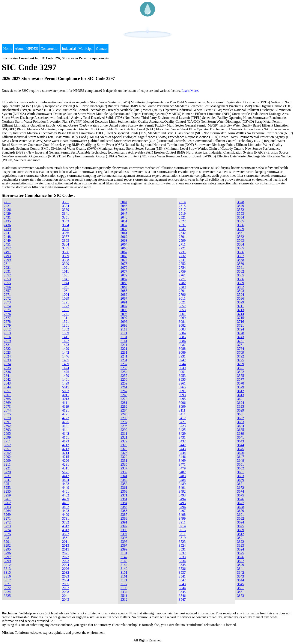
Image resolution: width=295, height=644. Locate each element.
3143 (124, 561)
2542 (182, 233)
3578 (241, 383)
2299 (124, 430)
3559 (241, 229)
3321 (7, 584)
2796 (182, 295)
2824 (7, 356)
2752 (182, 264)
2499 (7, 260)
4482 (66, 495)
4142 (66, 434)
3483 (182, 476)
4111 (65, 403)
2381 (124, 499)
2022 (66, 557)
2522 (182, 221)
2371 (124, 495)
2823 (7, 352)
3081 (182, 322)
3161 (124, 576)
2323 (124, 445)
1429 (66, 349)
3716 (241, 322)
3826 (241, 557)
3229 (7, 472)
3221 (7, 468)
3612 (241, 391)
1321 (66, 322)
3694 (241, 522)
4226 (66, 461)
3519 (182, 538)
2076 (124, 268)
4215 (66, 457)
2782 (182, 283)
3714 (241, 314)
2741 (182, 260)
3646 (241, 453)
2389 (124, 518)
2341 (124, 476)
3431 (182, 437)
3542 (182, 580)
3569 (241, 264)
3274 (7, 530)
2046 (124, 210)
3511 (182, 534)
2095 (124, 310)
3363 (66, 241)
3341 (66, 213)
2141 (124, 341)
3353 (66, 221)
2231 (124, 352)
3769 (241, 352)
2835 (7, 368)
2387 (124, 515)
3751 (241, 341)
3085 (182, 337)
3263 (7, 507)
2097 (124, 318)
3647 (241, 457)
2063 (124, 241)
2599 (182, 241)
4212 (66, 445)
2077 (124, 271)
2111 (124, 329)
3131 (124, 553)
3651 (241, 464)
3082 (182, 325)
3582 (241, 271)
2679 (7, 325)
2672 (7, 298)
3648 (241, 461)
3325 (7, 596)
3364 (66, 244)
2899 (7, 437)
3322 (7, 588)
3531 (182, 549)
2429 (7, 213)
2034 (66, 580)
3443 (182, 449)
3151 (124, 572)
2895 (7, 434)
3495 (182, 503)
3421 (182, 422)
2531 (182, 225)
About (19, 49)
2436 (7, 225)
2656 (7, 287)
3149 (124, 569)
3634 (241, 426)
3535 (182, 565)
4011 (65, 395)
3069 (182, 318)
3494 (182, 499)
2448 (7, 237)
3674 (241, 491)
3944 (182, 364)
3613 (241, 395)
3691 (241, 515)
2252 (124, 364)
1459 (66, 364)
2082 (124, 279)
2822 (7, 349)
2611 (7, 264)
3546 (182, 596)
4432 (66, 484)
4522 (66, 534)
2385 (124, 507)
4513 (66, 530)
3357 (66, 237)
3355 (66, 229)
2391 (124, 522)
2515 (182, 206)
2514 (182, 202)
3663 (241, 476)
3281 (7, 538)
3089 (182, 352)
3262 (7, 503)
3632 (241, 418)
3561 (241, 233)
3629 (241, 410)
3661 (241, 472)
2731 (182, 252)
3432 (182, 441)
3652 (241, 468)
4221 (66, 414)
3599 (241, 302)
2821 (7, 345)
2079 (124, 275)
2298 (124, 426)
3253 (7, 488)
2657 (7, 291)
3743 (241, 337)
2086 (124, 295)
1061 (66, 287)
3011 (182, 298)
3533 (182, 557)
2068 (124, 256)
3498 (182, 515)
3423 (182, 426)
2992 (7, 457)
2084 (124, 287)
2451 (7, 244)
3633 (241, 422)
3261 (7, 499)
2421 (7, 206)
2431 (7, 217)
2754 (182, 268)
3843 (241, 576)
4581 (66, 538)
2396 (124, 542)
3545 (182, 592)
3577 (241, 379)
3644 (241, 445)
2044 (124, 202)
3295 (7, 549)
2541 (182, 229)
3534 (182, 561)
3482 (182, 472)
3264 (7, 511)
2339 (124, 472)
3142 (124, 557)
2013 (66, 545)
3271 (7, 518)
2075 (124, 264)
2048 (124, 217)
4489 (66, 499)
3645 (241, 449)
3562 (241, 237)
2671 (7, 295)
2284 (124, 410)
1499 (66, 383)
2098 (124, 322)
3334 (66, 206)
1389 (66, 333)
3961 (182, 383)
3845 (241, 584)
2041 (66, 596)
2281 (124, 403)
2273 (124, 399)
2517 (182, 210)
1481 (66, 379)
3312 (7, 565)
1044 (66, 283)
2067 (124, 252)
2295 (124, 414)
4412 (66, 476)
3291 (7, 542)
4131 (66, 426)
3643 (241, 441)
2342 (124, 480)
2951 (7, 449)
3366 (66, 252)
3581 (241, 268)
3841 (241, 569)
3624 (241, 403)
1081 (66, 291)
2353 (124, 484)
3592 (241, 287)
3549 (241, 206)
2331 (124, 461)
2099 (124, 325)
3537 (182, 572)
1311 (65, 318)
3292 (7, 545)
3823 (241, 545)
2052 (124, 225)
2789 (182, 287)
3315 (7, 572)
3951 (182, 372)
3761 (241, 345)
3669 (241, 480)
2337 (124, 468)
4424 (66, 480)
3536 (182, 569)
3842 (241, 572)
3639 (241, 434)
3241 (7, 480)
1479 (66, 376)
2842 (7, 379)
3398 (66, 260)
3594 (241, 295)
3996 (182, 403)
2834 (7, 364)
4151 (66, 437)
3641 (241, 437)
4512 (66, 526)
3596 (241, 298)
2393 (124, 530)
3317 (7, 580)
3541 (182, 576)
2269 (124, 395)
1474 (66, 368)
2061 (124, 233)
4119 (65, 406)
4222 (66, 418)
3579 (241, 387)
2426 (7, 210)
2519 (182, 213)
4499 (66, 515)
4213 (66, 449)
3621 (241, 399)
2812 (7, 329)
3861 (241, 592)
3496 (182, 507)
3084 (182, 333)
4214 (66, 453)
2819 (7, 341)
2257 (124, 376)
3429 (182, 434)
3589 (241, 283)
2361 (124, 488)
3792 (241, 356)
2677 (7, 318)
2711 (182, 244)
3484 (182, 480)
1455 (66, 360)
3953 (182, 376)
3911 (182, 522)
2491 (7, 252)
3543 (182, 584)
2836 (7, 372)
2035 (66, 584)
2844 (7, 387)
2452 (7, 248)
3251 (7, 484)
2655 (7, 283)
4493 (66, 511)
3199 (124, 588)
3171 (124, 580)
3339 (66, 210)
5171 (66, 472)
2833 (7, 360)
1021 (66, 268)
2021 (66, 553)
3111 (182, 410)
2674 (7, 306)
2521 (182, 217)
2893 (7, 430)
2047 (124, 213)
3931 (182, 356)
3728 (241, 333)
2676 (7, 314)
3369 (66, 256)
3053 (182, 310)
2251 (124, 360)
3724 (241, 329)
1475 (66, 372)
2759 (182, 271)
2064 (124, 244)
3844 (241, 580)
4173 (66, 441)
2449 (7, 241)
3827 (241, 561)
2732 (182, 256)
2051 (124, 221)
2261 (124, 387)
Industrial (69, 49)
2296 (124, 418)
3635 (241, 430)
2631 (7, 271)
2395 (124, 538)
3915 (182, 530)
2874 (7, 410)
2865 (7, 399)
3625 (241, 406)
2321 (124, 437)
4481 (66, 491)
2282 (124, 406)
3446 (182, 457)
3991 (182, 391)
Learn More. (190, 91)
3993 (182, 395)
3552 (241, 210)
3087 (182, 345)
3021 (182, 302)
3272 (7, 522)
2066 (124, 248)
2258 (124, 379)
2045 (124, 206)
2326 (124, 453)
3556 (241, 225)
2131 (124, 337)
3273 (7, 526)
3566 (241, 252)
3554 (241, 217)
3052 (182, 306)
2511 (124, 596)
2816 (7, 337)
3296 (7, 553)
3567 (241, 256)
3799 (241, 364)
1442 (66, 352)
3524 (182, 545)
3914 (182, 526)
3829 (241, 565)
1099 (66, 298)
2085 (124, 291)
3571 (241, 368)
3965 (182, 387)
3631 (241, 414)
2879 (7, 418)
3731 (66, 518)
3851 (241, 588)
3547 (182, 600)
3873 (241, 596)
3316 (7, 576)
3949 (182, 368)
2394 (124, 534)
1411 (65, 337)
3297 (7, 557)
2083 (124, 283)
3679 (241, 511)
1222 (66, 306)
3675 (241, 495)
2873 (7, 406)
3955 (182, 379)
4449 (66, 488)
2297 (124, 422)
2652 (7, 275)
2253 (124, 368)
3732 (66, 522)
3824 (241, 549)
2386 (124, 511)
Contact (102, 49)
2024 (66, 565)
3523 (182, 542)
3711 (240, 306)
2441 (7, 233)
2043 (66, 600)
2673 (7, 302)
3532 (182, 553)
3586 (241, 279)
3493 (182, 495)
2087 (124, 298)
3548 (241, 202)
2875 (7, 414)
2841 (7, 376)
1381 (66, 325)
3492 (182, 491)
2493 (7, 256)
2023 (66, 561)
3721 (241, 325)
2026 (66, 569)
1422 (66, 341)
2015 (66, 549)
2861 (7, 395)
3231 (7, 476)
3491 (182, 488)
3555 (241, 221)
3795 (241, 360)
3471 (182, 464)
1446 (66, 356)
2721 (182, 248)
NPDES (32, 49)
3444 (182, 453)
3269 (7, 515)
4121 (66, 410)
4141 (66, 430)
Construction (50, 49)
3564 (241, 244)
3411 (182, 414)
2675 (7, 310)
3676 (241, 499)
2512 (124, 600)
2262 (124, 391)
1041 (66, 279)
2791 (182, 291)
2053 (124, 229)
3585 (241, 275)
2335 (124, 464)
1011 (65, 271)
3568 (241, 260)
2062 (124, 237)
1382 (66, 329)
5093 (66, 391)
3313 (7, 569)
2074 (124, 260)
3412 (182, 418)
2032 (66, 572)
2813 (7, 333)
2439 (7, 229)
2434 (124, 592)
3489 (182, 484)
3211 (7, 464)
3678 (241, 507)
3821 (241, 538)
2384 (124, 503)
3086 (182, 341)
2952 (7, 453)
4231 (66, 464)
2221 (124, 349)
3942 (182, 360)
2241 (124, 356)
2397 (124, 545)
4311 (65, 468)
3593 (241, 291)
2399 (124, 549)
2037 (66, 588)
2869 (7, 403)
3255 (7, 491)
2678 (7, 322)
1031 (66, 275)
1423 (66, 345)
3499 (182, 518)
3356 (66, 233)
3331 (66, 202)
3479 (182, 468)
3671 (241, 484)
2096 (124, 314)
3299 (7, 561)
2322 (124, 441)
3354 (66, 225)
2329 (124, 457)
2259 (124, 383)
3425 (182, 430)
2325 (124, 449)
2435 (7, 221)
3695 (241, 526)
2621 (7, 268)
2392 (124, 526)
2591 (182, 237)
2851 (7, 391)
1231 (66, 310)
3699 (241, 530)
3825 (241, 553)
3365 (66, 248)
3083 (182, 329)
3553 (241, 213)
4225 (66, 422)
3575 (241, 376)
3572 (241, 372)
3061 (182, 314)
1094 (66, 295)
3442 (182, 445)
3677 (241, 503)
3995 (182, 399)
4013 (66, 399)
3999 (182, 406)
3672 (241, 488)
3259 (7, 495)
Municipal (86, 49)
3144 (124, 565)
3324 (7, 592)
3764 (241, 349)
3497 (182, 511)
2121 (124, 333)
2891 (7, 422)
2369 (124, 491)
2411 (7, 202)
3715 (241, 318)
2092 (124, 306)
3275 (7, 534)
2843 (7, 383)
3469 (182, 461)
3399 (66, 264)
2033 (66, 576)
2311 (124, 434)
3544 (182, 588)
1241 (66, 314)
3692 (241, 518)
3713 (241, 310)
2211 (124, 345)
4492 (66, 507)
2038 (66, 592)
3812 (241, 534)
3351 (66, 217)
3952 (7, 445)
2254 (124, 372)
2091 (124, 302)
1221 (66, 302)
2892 (7, 426)
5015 (66, 387)
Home (8, 49)
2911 (7, 441)
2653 (7, 279)
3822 (241, 542)
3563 (241, 241)
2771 (182, 279)
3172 (124, 584)
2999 (7, 461)
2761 (182, 275)
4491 (66, 503)
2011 (65, 542)
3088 (182, 349)
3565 (241, 248)
